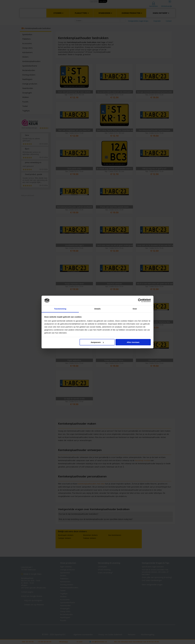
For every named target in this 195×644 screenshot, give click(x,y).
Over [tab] (135, 309)
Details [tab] (97, 309)
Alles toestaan (133, 342)
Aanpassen (97, 342)
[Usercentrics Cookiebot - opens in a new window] (140, 300)
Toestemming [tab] (60, 309)
